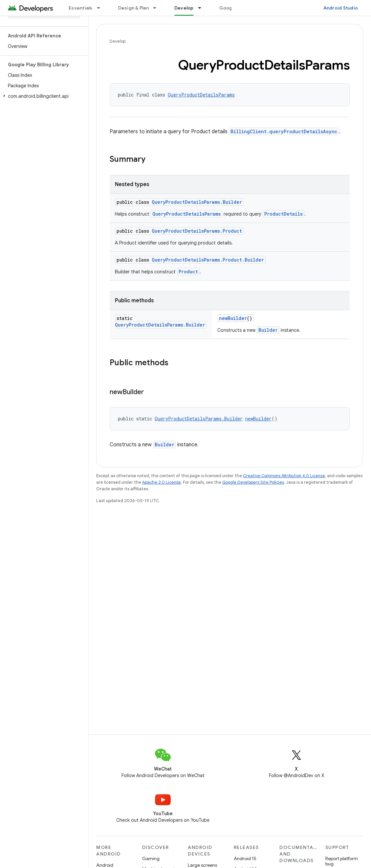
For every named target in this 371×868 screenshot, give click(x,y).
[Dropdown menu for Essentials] (101, 8)
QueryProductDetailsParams (201, 95)
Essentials (81, 8)
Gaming (151, 858)
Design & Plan (133, 8)
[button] (43, 96)
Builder (268, 330)
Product (188, 272)
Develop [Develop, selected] (184, 8)
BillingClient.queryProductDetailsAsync (284, 131)
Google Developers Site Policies (253, 482)
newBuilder (233, 318)
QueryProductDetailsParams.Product (197, 231)
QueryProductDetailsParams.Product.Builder (208, 260)
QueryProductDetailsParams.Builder (197, 202)
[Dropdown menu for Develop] (203, 8)
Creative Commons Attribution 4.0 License (284, 476)
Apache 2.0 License (162, 482)
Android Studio (341, 8)
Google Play (233, 8)
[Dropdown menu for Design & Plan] (158, 8)
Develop (118, 41)
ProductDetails (284, 214)
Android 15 (245, 858)
